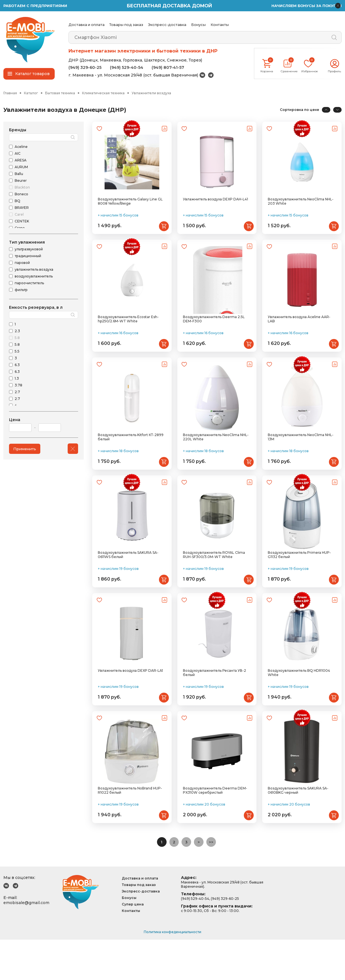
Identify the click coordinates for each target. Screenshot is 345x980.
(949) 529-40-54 (127, 67)
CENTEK (22, 222)
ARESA (21, 161)
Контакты (220, 25)
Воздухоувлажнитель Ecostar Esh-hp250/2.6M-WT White (128, 333)
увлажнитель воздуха (34, 270)
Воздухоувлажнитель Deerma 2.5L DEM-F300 (214, 333)
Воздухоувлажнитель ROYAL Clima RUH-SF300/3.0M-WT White (214, 581)
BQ (17, 201)
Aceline (21, 147)
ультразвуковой (29, 250)
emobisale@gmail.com (26, 943)
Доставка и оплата (87, 25)
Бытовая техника (60, 93)
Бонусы (198, 25)
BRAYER (22, 208)
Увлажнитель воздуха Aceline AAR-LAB (299, 333)
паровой (22, 263)
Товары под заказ (126, 25)
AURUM (21, 168)
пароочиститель (29, 284)
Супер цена (133, 945)
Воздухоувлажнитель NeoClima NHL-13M (301, 457)
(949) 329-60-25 (85, 67)
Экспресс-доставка (167, 25)
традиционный (28, 256)
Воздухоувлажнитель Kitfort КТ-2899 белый (131, 457)
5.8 (17, 338)
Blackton (22, 188)
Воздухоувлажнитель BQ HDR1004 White (299, 706)
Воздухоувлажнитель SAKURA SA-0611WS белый (128, 581)
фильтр (21, 290)
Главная (10, 93)
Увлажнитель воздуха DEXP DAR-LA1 (130, 704)
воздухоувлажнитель (34, 277)
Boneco (21, 195)
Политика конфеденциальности (172, 972)
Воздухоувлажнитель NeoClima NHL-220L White (216, 457)
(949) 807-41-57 (168, 67)
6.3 (17, 365)
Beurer (21, 181)
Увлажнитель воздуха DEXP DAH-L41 (215, 206)
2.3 (17, 332)
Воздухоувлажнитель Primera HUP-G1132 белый (299, 581)
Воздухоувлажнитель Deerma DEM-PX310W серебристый (215, 830)
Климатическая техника (103, 93)
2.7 (17, 392)
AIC (18, 154)
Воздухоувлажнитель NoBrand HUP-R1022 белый (130, 830)
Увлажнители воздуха (151, 93)
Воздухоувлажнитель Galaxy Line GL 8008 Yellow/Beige (130, 208)
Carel (19, 215)
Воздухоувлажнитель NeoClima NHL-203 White (301, 208)
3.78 (18, 386)
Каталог (31, 93)
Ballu (19, 174)
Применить (26, 449)
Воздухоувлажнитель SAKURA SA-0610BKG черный (298, 830)
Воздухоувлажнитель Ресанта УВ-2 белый (214, 706)
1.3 (17, 379)
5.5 (17, 352)
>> (213, 882)
